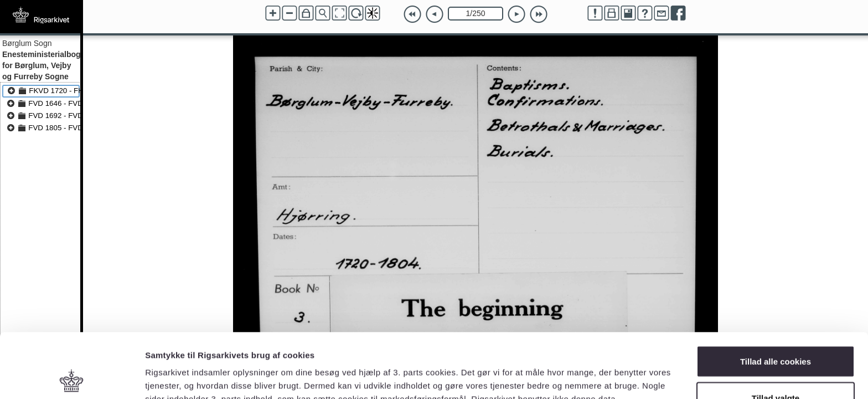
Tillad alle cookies (776, 297)
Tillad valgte (776, 333)
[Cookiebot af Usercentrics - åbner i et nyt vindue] (72, 377)
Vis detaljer (575, 370)
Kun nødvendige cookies (776, 369)
